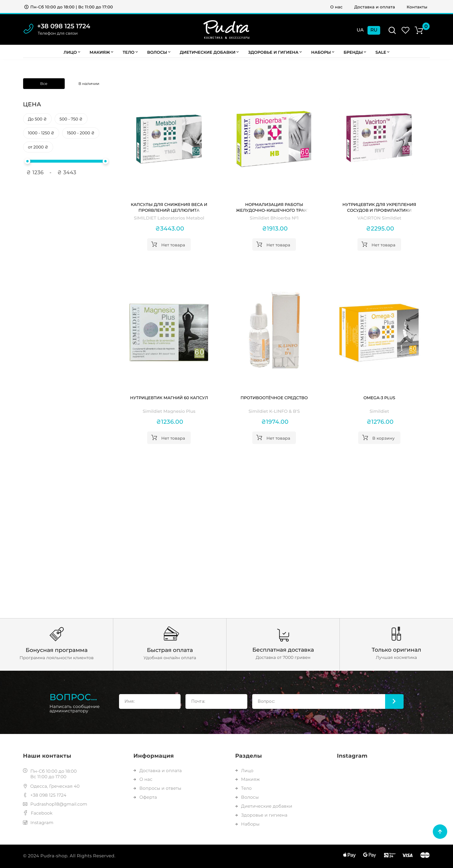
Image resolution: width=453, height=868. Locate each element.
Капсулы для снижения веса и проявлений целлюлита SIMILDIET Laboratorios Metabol (169, 208)
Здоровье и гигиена (275, 52)
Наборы (323, 52)
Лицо (72, 52)
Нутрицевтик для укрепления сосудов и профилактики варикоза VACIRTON (379, 208)
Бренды (355, 52)
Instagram (38, 823)
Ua (360, 30)
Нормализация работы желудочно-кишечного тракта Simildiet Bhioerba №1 (274, 208)
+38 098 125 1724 (64, 26)
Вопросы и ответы (157, 788)
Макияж (101, 52)
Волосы (159, 52)
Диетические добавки (209, 52)
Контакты (417, 7)
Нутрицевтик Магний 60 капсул (169, 398)
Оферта (145, 797)
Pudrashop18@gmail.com (55, 804)
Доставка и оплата (375, 7)
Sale (383, 52)
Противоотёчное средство (274, 398)
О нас (336, 7)
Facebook (38, 813)
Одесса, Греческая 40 (51, 786)
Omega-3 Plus (379, 398)
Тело (130, 52)
